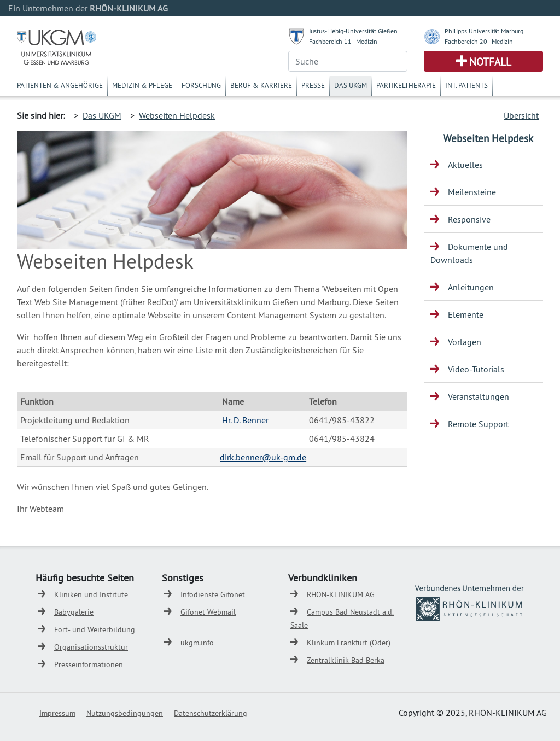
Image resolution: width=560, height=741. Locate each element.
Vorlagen (465, 342)
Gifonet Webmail (208, 612)
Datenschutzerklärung (211, 713)
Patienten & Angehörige (60, 85)
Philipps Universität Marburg (484, 31)
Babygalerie (74, 612)
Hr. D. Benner (245, 420)
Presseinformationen (89, 664)
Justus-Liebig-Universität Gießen (353, 31)
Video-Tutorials (476, 369)
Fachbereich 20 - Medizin (479, 41)
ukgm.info (197, 643)
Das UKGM (351, 85)
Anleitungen (471, 287)
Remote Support (478, 424)
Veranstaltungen (479, 396)
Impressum (57, 713)
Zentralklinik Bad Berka (346, 660)
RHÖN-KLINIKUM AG (341, 594)
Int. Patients (466, 85)
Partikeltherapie (406, 85)
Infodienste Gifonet (213, 594)
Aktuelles (465, 165)
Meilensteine (472, 192)
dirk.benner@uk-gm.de (263, 457)
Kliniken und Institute (91, 594)
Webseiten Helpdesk (177, 115)
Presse (313, 85)
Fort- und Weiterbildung (95, 629)
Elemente (466, 314)
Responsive (469, 219)
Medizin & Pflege (142, 85)
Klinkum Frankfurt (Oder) (349, 643)
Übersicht (521, 115)
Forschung (201, 85)
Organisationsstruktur (91, 647)
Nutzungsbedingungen (125, 713)
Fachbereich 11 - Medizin (343, 41)
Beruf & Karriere (261, 85)
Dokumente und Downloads (469, 253)
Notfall (490, 62)
